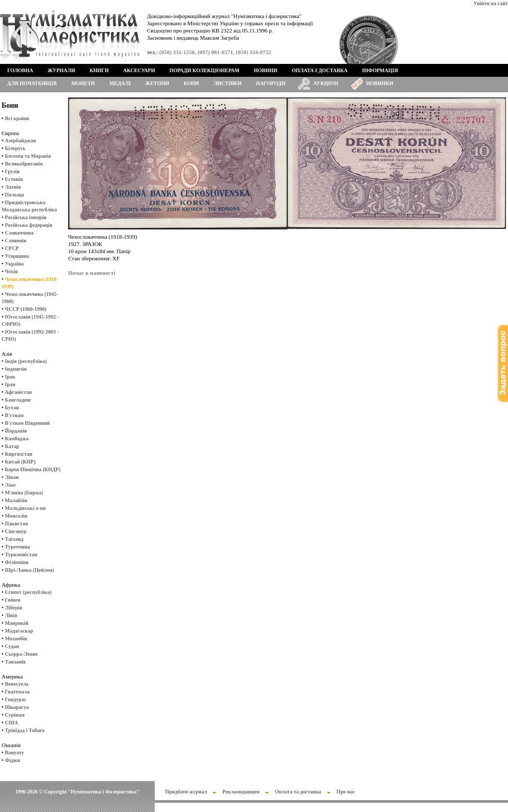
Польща (15, 195)
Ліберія (14, 608)
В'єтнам (14, 415)
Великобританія (24, 164)
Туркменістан (21, 554)
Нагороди (271, 83)
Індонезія (16, 369)
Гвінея (13, 600)
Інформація (380, 70)
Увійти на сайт (491, 3)
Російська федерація (29, 225)
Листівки (228, 83)
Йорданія (16, 431)
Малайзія (16, 500)
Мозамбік (17, 639)
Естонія (14, 179)
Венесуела (17, 684)
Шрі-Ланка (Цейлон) (30, 570)
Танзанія (15, 662)
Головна (20, 70)
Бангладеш (18, 400)
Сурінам (15, 715)
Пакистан (17, 524)
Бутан (12, 408)
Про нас (346, 792)
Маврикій (17, 623)
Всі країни (17, 118)
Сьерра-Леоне (21, 654)
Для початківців (32, 83)
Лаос (11, 485)
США (12, 723)
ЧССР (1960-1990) (26, 309)
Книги (99, 70)
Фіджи (13, 760)
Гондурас (16, 699)
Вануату (15, 752)
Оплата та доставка (298, 792)
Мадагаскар (19, 631)
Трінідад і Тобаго (25, 730)
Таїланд (14, 539)
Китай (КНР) (20, 462)
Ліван (12, 477)
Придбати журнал (186, 792)
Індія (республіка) (26, 361)
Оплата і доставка (320, 70)
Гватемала (18, 692)
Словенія (16, 241)
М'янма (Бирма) (24, 493)
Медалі (120, 83)
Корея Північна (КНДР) (33, 469)
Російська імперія (26, 217)
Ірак (10, 377)
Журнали (61, 70)
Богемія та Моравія (28, 156)
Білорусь (15, 148)
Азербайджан (21, 140)
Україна (14, 264)
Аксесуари (139, 70)
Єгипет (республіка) (28, 592)
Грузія (12, 171)
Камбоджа (17, 438)
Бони (191, 83)
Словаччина (19, 233)
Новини (266, 70)
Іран (10, 384)
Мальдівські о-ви (26, 508)
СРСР (12, 248)
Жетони (157, 83)
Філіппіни (17, 562)
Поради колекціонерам (204, 70)
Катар (12, 446)
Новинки (380, 83)
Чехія (12, 271)
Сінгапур (16, 531)
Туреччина (18, 547)
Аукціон (326, 83)
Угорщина (17, 256)
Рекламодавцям (241, 792)
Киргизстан (19, 454)
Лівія (11, 615)
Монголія (16, 516)
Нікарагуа (17, 707)
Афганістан (19, 392)
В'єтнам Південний (28, 423)
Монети (83, 83)
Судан (12, 646)
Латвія (13, 187)
